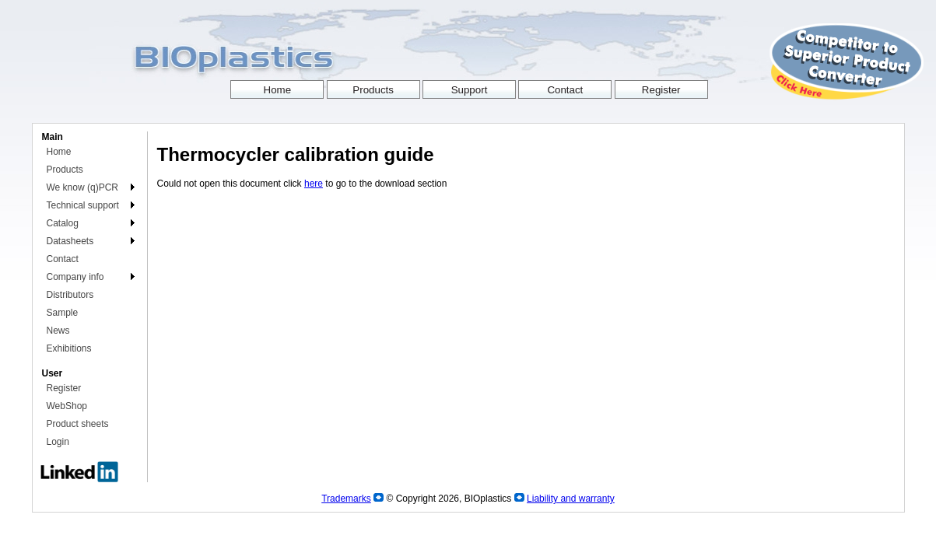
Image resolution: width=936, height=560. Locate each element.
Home (59, 152)
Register (64, 388)
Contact (63, 259)
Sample (63, 313)
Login (58, 442)
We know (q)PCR (82, 187)
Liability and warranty (571, 499)
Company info (75, 277)
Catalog (63, 223)
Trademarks (346, 499)
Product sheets (78, 424)
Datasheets (70, 241)
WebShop (67, 406)
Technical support (83, 205)
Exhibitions (69, 348)
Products (65, 170)
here (314, 184)
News (58, 331)
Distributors (70, 295)
